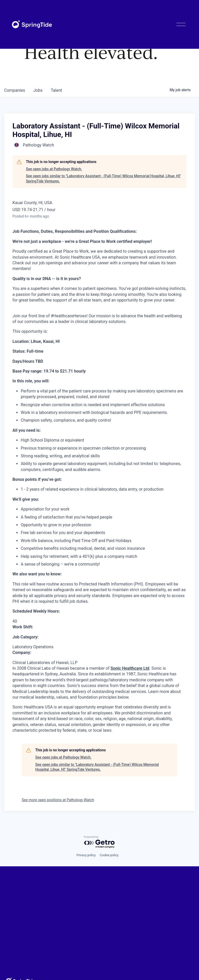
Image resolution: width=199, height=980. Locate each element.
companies (15, 90)
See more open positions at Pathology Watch (58, 800)
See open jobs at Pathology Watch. (54, 169)
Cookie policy (109, 855)
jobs (38, 90)
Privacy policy (86, 855)
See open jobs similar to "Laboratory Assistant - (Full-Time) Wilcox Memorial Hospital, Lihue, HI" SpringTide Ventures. (103, 179)
